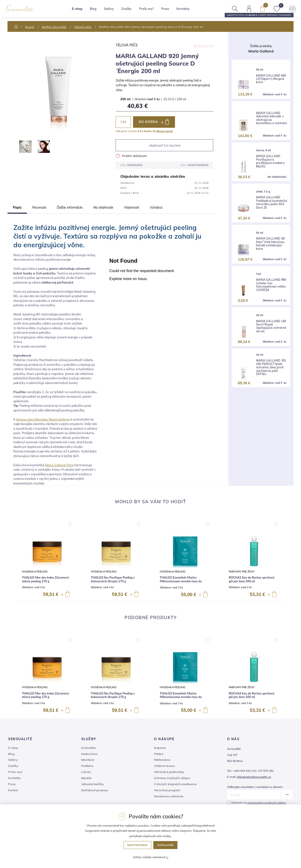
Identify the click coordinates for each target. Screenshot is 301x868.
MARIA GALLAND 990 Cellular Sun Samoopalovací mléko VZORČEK (271, 285)
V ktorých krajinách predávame (175, 784)
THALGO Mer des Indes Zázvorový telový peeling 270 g (45, 579)
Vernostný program (167, 790)
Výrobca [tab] (156, 207)
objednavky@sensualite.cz (254, 777)
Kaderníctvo (90, 754)
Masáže (86, 778)
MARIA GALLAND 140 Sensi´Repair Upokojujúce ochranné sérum (271, 326)
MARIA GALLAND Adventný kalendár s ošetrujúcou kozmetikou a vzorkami (272, 118)
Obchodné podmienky (169, 772)
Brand (30, 27)
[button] (70, 524)
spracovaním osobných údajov (267, 803)
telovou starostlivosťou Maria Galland (43, 419)
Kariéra (13, 790)
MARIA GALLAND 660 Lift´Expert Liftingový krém (271, 79)
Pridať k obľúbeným (131, 156)
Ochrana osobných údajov (172, 778)
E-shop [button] (80, 11)
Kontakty (186, 11)
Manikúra (88, 760)
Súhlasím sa (259, 803)
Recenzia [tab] (39, 207)
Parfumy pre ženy (242, 571)
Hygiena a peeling (35, 571)
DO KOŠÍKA (154, 122)
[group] (47, 559)
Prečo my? (150, 11)
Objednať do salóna (165, 146)
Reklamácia (162, 760)
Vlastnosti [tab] (132, 207)
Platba (159, 754)
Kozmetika (89, 748)
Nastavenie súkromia (169, 796)
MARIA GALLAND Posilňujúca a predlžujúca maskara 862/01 (270, 161)
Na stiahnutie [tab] (103, 207)
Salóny (13, 760)
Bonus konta (165, 131)
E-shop (13, 748)
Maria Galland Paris (59, 465)
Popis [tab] (17, 207)
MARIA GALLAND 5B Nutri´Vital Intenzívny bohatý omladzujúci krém (270, 244)
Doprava (160, 748)
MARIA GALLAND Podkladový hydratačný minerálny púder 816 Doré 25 (272, 202)
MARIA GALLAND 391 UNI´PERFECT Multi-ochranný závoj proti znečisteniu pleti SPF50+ (271, 367)
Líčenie (86, 772)
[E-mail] (254, 795)
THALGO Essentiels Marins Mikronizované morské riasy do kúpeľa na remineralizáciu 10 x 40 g (184, 581)
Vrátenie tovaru (165, 766)
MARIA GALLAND (54, 27)
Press (168, 11)
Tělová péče (83, 27)
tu (167, 857)
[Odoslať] (287, 795)
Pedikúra (87, 766)
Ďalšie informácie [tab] (70, 207)
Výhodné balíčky (93, 784)
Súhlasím (165, 845)
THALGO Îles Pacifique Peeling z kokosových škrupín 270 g (113, 579)
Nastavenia (138, 845)
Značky (130, 11)
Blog (96, 11)
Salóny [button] (112, 11)
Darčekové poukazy (95, 790)
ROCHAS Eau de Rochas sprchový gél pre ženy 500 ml (251, 579)
